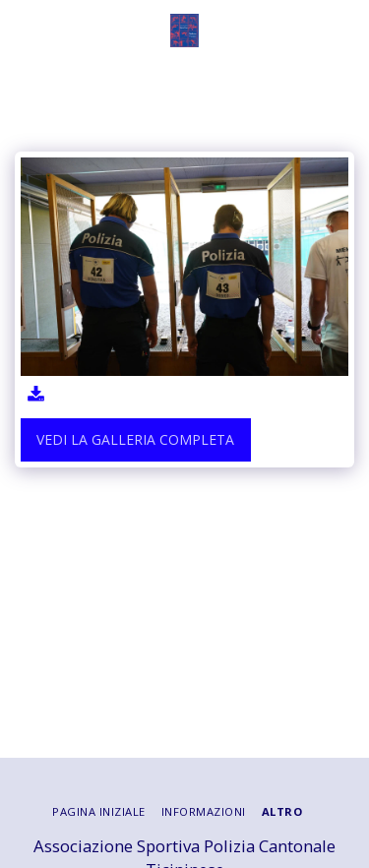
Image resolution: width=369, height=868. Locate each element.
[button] (22, 30)
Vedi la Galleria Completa (135, 439)
